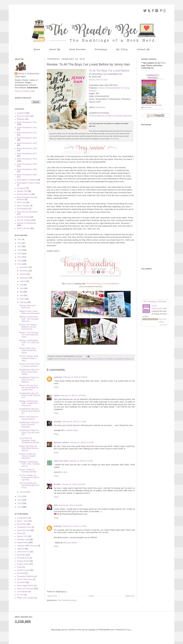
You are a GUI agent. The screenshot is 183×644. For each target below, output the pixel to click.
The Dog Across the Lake (152, 105)
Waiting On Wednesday (26, 223)
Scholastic (21, 582)
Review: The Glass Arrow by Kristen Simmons (29, 365)
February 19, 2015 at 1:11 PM (74, 422)
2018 (20, 254)
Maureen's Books (61, 443)
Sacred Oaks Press (25, 579)
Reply (56, 387)
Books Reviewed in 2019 (27, 164)
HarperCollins (22, 543)
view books (163, 325)
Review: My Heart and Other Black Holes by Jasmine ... (29, 448)
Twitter (98, 80)
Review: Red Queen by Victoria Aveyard (29, 418)
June (22, 288)
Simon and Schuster (96, 359)
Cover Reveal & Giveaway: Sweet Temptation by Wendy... (30, 440)
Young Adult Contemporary (123, 359)
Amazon (93, 116)
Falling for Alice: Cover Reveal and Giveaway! (29, 312)
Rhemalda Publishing (26, 576)
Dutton (20, 533)
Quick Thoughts (23, 206)
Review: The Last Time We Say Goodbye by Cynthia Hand (29, 388)
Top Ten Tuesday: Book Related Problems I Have (29, 358)
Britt (56, 505)
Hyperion (21, 549)
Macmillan (21, 555)
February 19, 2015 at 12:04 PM (73, 396)
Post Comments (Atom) (67, 600)
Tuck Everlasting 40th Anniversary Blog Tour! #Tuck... (29, 485)
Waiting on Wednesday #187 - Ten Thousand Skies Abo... (29, 319)
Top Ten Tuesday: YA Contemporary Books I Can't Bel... (29, 478)
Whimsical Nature (70, 543)
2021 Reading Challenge (155, 301)
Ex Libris (64, 472)
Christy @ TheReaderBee (29, 74)
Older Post (130, 596)
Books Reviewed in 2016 (27, 148)
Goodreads (100, 107)
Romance (84, 359)
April (22, 295)
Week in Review (23, 228)
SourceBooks (22, 592)
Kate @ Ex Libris (61, 461)
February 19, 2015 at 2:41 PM (82, 443)
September (24, 278)
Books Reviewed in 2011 (27, 122)
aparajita (58, 422)
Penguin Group (23, 564)
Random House (23, 570)
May (22, 292)
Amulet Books (23, 518)
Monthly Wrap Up (24, 194)
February (24, 302)
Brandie (57, 484)
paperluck (58, 377)
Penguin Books (23, 561)
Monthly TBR (22, 191)
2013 (20, 500)
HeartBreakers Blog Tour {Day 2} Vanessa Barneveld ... (29, 425)
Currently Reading (153, 76)
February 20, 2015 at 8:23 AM (73, 484)
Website (92, 80)
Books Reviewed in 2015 (63, 359)
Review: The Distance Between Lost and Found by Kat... (28, 327)
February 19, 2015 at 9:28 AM (75, 377)
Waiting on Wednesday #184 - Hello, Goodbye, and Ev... (30, 464)
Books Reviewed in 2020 (27, 169)
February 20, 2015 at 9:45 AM (70, 505)
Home (91, 596)
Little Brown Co (23, 552)
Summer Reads (23, 217)
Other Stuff (21, 203)
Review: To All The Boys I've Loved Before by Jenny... (29, 335)
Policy (163, 63)
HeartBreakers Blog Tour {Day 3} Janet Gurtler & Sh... (30, 411)
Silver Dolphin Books (25, 586)
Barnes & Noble (105, 116)
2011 (20, 507)
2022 (20, 239)
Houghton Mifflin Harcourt (27, 546)
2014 (20, 496)
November (24, 271)
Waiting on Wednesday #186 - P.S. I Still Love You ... (29, 343)
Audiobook (21, 113)
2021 (20, 243)
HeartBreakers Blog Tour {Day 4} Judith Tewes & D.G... (30, 395)
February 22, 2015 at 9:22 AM (75, 526)
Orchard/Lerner (23, 558)
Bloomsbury (22, 524)
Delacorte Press (23, 530)
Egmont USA (22, 536)
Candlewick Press (24, 527)
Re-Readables (23, 209)
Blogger (128, 630)
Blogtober (21, 119)
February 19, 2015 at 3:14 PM (81, 461)
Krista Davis (147, 107)
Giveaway (21, 188)
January (23, 492)
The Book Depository (123, 116)
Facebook (105, 80)
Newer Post (52, 596)
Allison (57, 396)
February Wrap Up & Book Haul (28, 307)
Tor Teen (20, 595)
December (24, 267)
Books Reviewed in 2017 (27, 154)
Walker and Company (26, 598)
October (23, 274)
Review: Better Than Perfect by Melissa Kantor (28, 350)
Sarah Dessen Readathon (27, 212)
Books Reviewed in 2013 (27, 133)
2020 (20, 246)
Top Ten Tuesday (24, 220)
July (22, 285)
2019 (20, 250)
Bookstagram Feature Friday (28, 183)
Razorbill (21, 573)
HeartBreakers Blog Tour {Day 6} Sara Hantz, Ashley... (29, 372)
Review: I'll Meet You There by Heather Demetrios (28, 456)
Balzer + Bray (22, 521)
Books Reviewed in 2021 (27, 175)
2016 (20, 261)
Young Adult (109, 359)
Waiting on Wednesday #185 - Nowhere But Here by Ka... (29, 403)
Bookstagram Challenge (27, 180)
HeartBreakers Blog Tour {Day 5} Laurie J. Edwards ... (29, 380)
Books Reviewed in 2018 (27, 159)
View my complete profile (25, 91)
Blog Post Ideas (23, 116)
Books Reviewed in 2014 (27, 138)
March (22, 299)
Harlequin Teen (23, 540)
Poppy (20, 567)
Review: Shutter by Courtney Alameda (28, 471)
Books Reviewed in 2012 (27, 128)
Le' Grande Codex (71, 430)
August (23, 281)
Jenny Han (76, 359)
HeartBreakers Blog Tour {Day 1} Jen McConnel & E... (29, 433)
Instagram (70, 284)
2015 (20, 264)
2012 (20, 503)
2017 (20, 257)
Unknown (58, 526)
